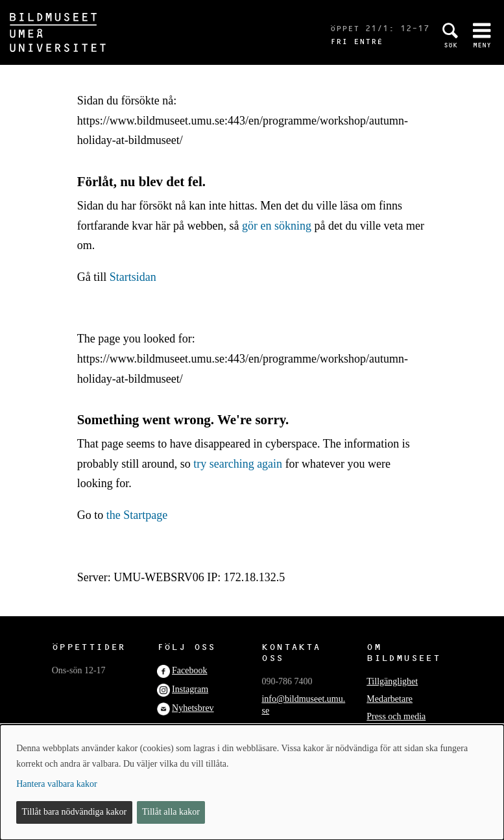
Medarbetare (390, 699)
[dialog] (252, 782)
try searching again (238, 464)
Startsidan (133, 277)
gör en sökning (277, 226)
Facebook (189, 670)
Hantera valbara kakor (56, 784)
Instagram (190, 689)
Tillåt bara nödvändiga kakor (75, 812)
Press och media (396, 716)
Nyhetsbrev (193, 708)
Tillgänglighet (392, 681)
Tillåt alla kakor (171, 812)
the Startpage (137, 515)
